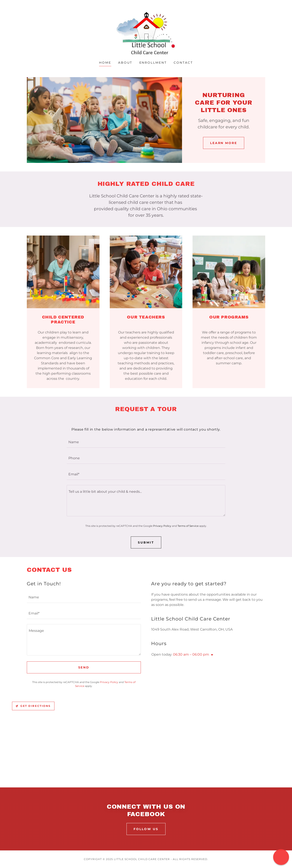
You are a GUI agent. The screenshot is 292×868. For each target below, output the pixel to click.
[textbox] (146, 442)
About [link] (125, 63)
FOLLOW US (146, 829)
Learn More (224, 143)
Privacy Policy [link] (162, 526)
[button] (211, 655)
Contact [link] (183, 63)
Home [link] (105, 63)
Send (84, 667)
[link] (146, 33)
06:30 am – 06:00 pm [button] (191, 654)
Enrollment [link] (153, 63)
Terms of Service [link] (188, 526)
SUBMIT (146, 542)
